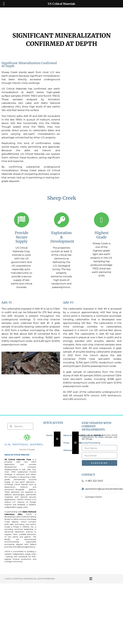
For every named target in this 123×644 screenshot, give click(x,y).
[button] (91, 579)
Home (49, 435)
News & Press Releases (68, 443)
